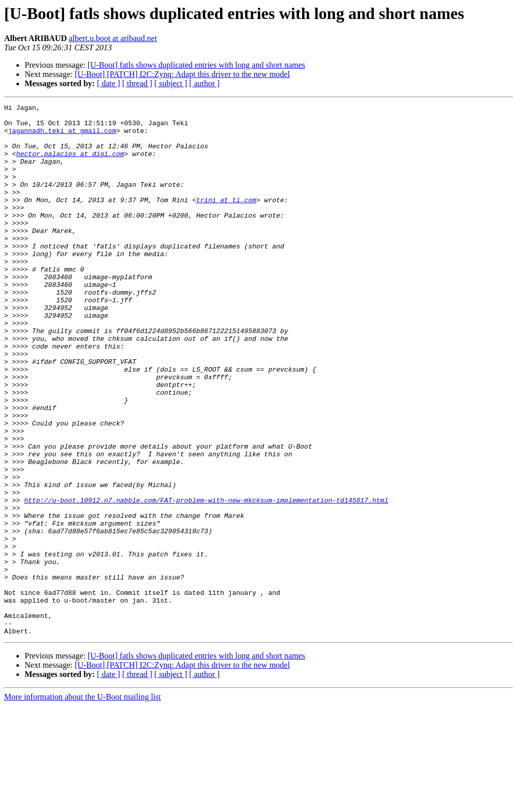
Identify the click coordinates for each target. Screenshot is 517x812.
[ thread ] (137, 83)
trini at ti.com (226, 220)
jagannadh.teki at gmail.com (62, 137)
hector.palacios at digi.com (70, 164)
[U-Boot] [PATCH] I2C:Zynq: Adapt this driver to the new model (182, 74)
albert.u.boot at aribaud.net (113, 38)
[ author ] (205, 83)
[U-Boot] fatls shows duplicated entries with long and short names (196, 65)
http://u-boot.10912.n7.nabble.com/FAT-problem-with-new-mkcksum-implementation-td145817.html (206, 580)
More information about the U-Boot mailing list (83, 803)
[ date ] (108, 83)
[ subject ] (171, 83)
